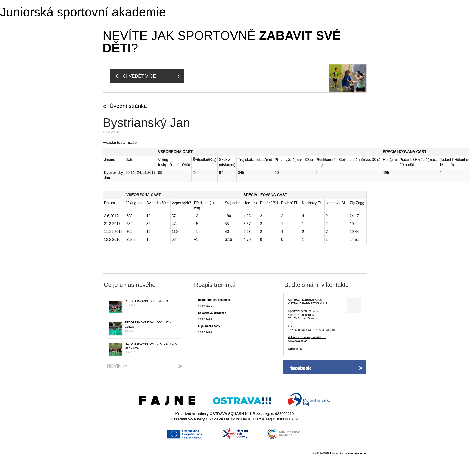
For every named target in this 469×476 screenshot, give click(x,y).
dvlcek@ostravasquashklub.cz (307, 337)
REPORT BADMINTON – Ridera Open (149, 301)
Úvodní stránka (128, 106)
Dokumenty (295, 349)
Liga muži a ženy (209, 326)
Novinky (117, 366)
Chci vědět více (136, 76)
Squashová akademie (212, 313)
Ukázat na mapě (354, 305)
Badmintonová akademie (214, 300)
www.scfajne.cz (298, 341)
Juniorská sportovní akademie (83, 12)
